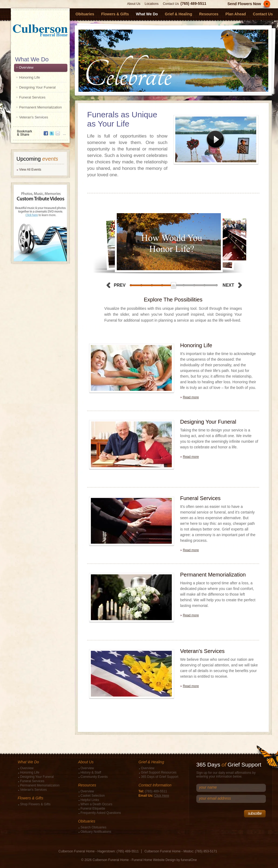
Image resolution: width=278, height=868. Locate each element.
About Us (134, 4)
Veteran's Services (34, 117)
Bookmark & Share (40, 131)
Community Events (94, 777)
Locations (152, 4)
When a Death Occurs (97, 804)
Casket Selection (93, 796)
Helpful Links (90, 800)
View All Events (30, 170)
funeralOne (189, 860)
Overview (26, 67)
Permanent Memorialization (40, 107)
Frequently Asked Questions (101, 813)
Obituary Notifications (96, 832)
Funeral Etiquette (93, 809)
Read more (191, 397)
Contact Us (171, 4)
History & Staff (91, 772)
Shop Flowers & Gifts (35, 804)
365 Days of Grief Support (160, 777)
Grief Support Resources (159, 772)
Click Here (162, 796)
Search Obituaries (94, 827)
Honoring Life (30, 77)
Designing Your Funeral (37, 87)
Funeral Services (32, 97)
